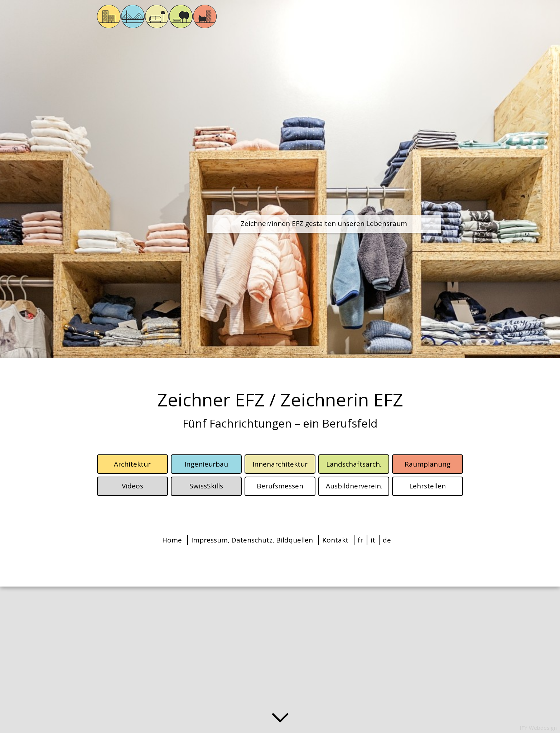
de (387, 540)
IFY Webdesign (538, 728)
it (373, 540)
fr (360, 540)
